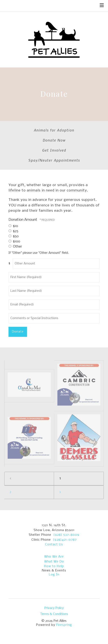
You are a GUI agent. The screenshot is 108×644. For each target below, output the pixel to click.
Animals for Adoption (54, 130)
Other (15, 247)
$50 (14, 236)
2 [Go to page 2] (10, 492)
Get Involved (54, 150)
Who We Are (54, 557)
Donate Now (54, 140)
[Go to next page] (79, 492)
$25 (13, 231)
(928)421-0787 (65, 540)
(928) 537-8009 (66, 535)
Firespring (64, 625)
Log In (54, 575)
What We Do (54, 562)
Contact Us (54, 545)
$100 (14, 242)
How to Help (54, 566)
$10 (13, 226)
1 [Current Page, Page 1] (60, 478)
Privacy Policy (54, 608)
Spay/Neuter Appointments (54, 160)
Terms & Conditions (54, 614)
